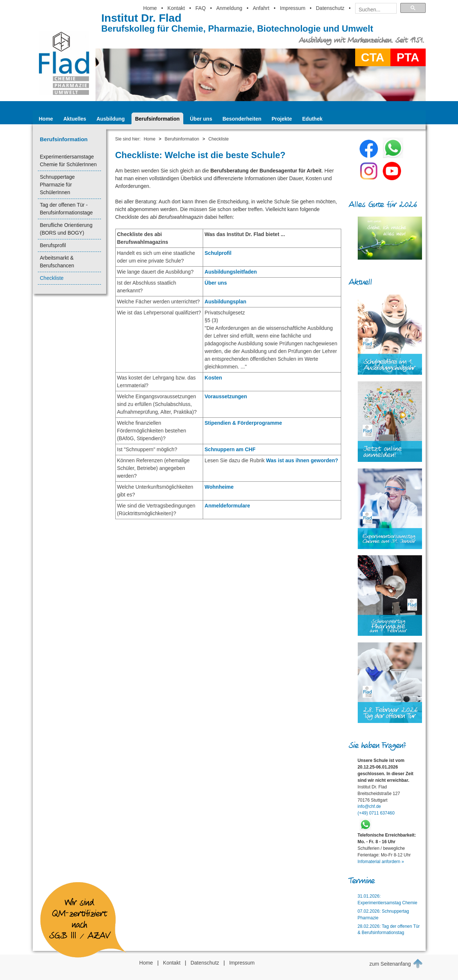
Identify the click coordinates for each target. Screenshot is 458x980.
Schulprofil (218, 253)
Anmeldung (229, 8)
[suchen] (374, 10)
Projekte (282, 119)
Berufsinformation (157, 119)
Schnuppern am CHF (230, 449)
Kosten (213, 378)
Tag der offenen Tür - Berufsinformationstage (66, 209)
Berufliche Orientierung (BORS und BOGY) (66, 229)
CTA (373, 57)
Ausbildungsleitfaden (231, 272)
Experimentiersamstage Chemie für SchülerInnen (68, 161)
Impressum (293, 8)
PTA (408, 57)
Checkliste (52, 278)
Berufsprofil (53, 245)
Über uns (201, 119)
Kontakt (176, 8)
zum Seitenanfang (396, 963)
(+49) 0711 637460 (376, 813)
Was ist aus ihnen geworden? (302, 460)
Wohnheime (219, 487)
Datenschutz (330, 8)
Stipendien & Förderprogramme (243, 423)
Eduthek (312, 119)
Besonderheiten (242, 119)
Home (150, 8)
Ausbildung (111, 119)
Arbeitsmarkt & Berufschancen (57, 262)
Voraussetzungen (226, 396)
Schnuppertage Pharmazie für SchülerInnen (57, 185)
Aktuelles (75, 119)
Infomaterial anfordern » (381, 862)
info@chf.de (369, 806)
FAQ (201, 8)
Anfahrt (261, 8)
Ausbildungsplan (226, 302)
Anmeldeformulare (227, 506)
